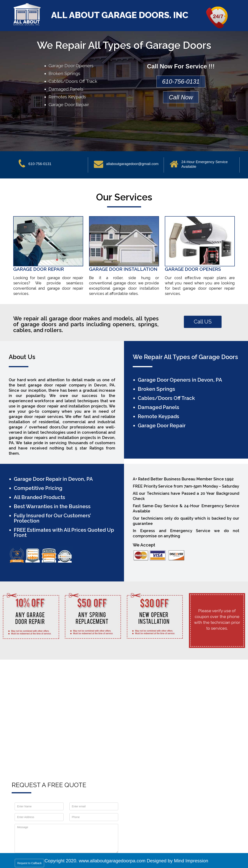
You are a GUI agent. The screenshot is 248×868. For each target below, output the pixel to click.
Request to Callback (29, 863)
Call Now (181, 97)
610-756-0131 (181, 82)
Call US (203, 322)
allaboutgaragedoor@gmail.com (132, 164)
